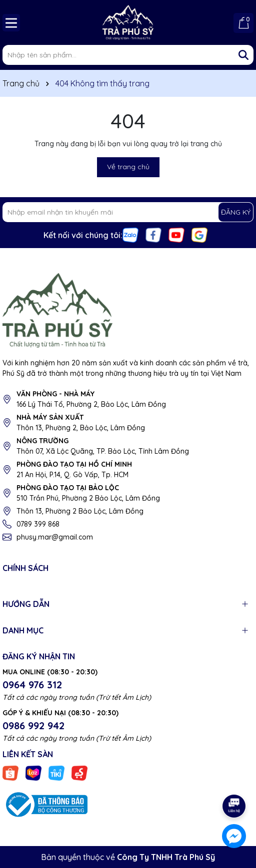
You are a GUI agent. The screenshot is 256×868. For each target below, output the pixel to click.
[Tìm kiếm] (243, 55)
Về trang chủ (128, 167)
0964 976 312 (32, 685)
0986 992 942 (33, 725)
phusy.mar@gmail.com (55, 537)
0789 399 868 (38, 524)
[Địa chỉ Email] (128, 212)
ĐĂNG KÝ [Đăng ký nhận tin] (236, 212)
